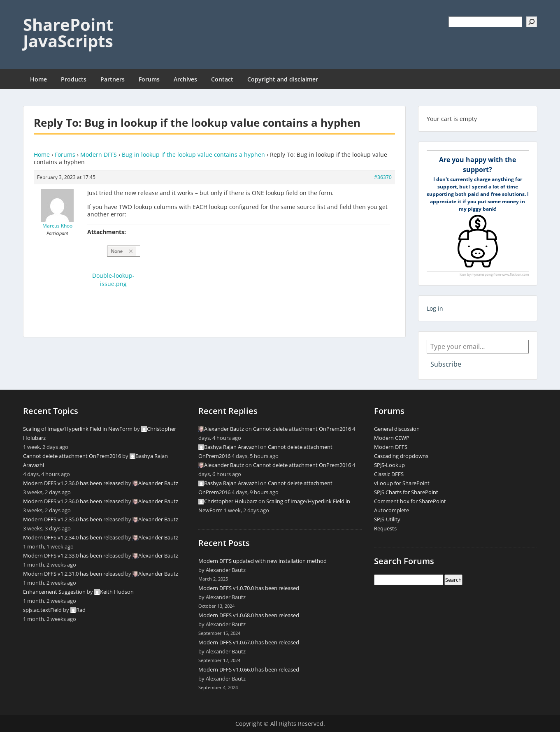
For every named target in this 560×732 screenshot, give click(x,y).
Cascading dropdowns (401, 456)
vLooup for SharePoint (402, 483)
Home (38, 79)
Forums (149, 79)
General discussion (397, 429)
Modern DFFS (99, 155)
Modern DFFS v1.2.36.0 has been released (73, 483)
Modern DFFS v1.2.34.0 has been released (73, 537)
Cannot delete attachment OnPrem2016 (72, 456)
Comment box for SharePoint (410, 501)
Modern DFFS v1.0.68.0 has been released (249, 615)
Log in (435, 308)
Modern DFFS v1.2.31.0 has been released (73, 574)
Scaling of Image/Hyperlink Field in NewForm (78, 429)
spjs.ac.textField (42, 610)
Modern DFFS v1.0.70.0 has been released (249, 588)
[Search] (532, 22)
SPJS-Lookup (389, 465)
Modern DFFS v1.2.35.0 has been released (73, 519)
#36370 (383, 177)
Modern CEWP (392, 438)
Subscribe (446, 364)
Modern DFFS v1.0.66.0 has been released (249, 669)
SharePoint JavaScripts (68, 33)
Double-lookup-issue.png (113, 280)
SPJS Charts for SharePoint (406, 492)
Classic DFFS (389, 474)
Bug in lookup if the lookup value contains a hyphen (193, 155)
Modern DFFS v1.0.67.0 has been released (249, 642)
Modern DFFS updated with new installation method (263, 561)
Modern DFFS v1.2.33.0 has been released (73, 555)
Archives (185, 79)
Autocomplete (392, 510)
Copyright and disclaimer (283, 79)
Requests (385, 528)
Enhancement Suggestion (54, 592)
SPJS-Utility (387, 519)
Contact (222, 79)
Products (74, 79)
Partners (113, 79)
